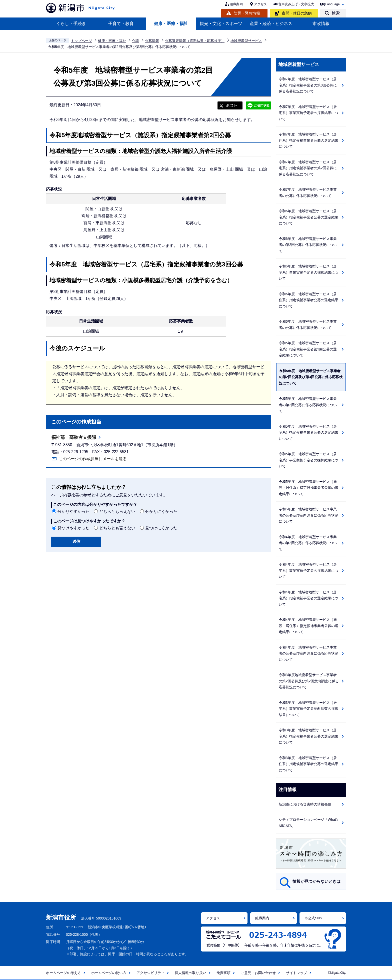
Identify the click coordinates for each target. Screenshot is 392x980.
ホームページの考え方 (63, 973)
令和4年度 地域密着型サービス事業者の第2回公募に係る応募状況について (308, 543)
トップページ (81, 41)
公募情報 (152, 41)
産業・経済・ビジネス (271, 24)
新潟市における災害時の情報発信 (305, 804)
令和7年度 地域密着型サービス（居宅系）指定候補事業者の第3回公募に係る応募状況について (308, 85)
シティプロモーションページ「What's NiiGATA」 (308, 823)
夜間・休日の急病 (297, 13)
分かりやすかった (73, 511)
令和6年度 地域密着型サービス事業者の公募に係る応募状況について (308, 325)
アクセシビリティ (150, 973)
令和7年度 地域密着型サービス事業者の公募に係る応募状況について (308, 193)
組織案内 (236, 4)
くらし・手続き (71, 24)
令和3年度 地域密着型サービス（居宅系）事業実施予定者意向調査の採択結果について (308, 709)
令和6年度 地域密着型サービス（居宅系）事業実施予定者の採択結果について (308, 272)
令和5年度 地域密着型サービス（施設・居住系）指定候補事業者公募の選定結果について (308, 488)
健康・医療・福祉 (171, 24)
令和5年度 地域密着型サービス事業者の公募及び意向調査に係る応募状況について (308, 515)
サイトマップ (296, 973)
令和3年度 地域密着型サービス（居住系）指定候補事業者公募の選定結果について (308, 764)
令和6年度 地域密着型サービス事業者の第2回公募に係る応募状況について (308, 245)
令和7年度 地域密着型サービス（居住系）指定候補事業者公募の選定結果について (308, 140)
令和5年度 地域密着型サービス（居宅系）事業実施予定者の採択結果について (308, 460)
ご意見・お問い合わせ (258, 973)
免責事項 (223, 973)
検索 (336, 13)
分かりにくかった (161, 511)
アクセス (260, 4)
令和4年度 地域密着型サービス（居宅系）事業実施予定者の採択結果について (308, 570)
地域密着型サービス (246, 41)
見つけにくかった (161, 528)
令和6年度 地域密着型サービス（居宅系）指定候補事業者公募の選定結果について (308, 217)
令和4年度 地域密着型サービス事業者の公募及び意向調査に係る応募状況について (308, 653)
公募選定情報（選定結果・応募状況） (195, 41)
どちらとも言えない (117, 511)
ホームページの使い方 (109, 973)
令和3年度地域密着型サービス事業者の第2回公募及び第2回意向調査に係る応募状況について (309, 681)
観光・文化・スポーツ (221, 24)
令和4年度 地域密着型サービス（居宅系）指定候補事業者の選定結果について (308, 598)
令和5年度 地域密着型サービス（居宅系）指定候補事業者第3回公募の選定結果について (308, 349)
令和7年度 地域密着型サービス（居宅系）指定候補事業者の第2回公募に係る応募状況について (308, 168)
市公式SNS (313, 918)
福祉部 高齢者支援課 (74, 437)
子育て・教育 (121, 24)
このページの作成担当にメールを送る (93, 459)
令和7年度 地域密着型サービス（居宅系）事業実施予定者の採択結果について (308, 113)
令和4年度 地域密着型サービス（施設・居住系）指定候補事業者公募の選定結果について (308, 626)
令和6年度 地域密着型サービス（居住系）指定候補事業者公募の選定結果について (308, 300)
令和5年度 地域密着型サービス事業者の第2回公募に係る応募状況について (308, 405)
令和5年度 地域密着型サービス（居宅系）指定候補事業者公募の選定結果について (308, 433)
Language (332, 4)
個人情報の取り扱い (190, 973)
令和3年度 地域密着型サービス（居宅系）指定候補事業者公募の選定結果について (308, 736)
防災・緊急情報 (247, 13)
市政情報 (321, 24)
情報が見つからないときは (316, 881)
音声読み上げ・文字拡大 (296, 4)
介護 (135, 41)
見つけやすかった (73, 528)
